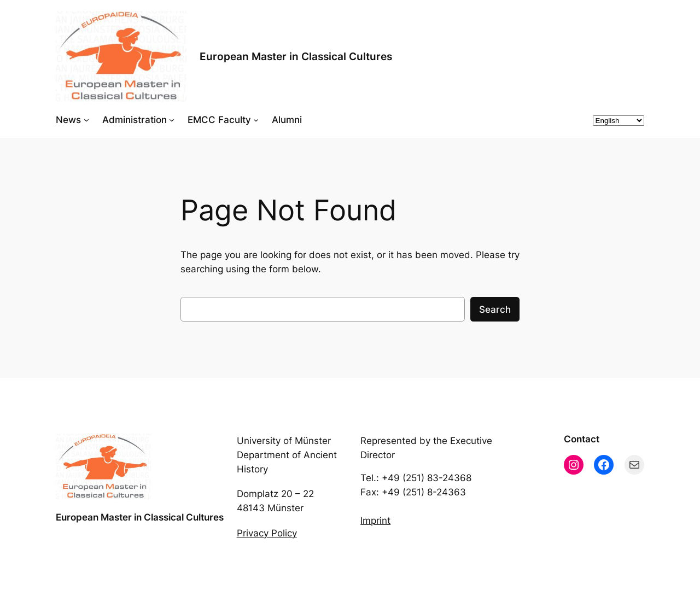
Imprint (375, 521)
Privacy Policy (267, 533)
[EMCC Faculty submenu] (256, 120)
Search (495, 309)
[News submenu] (86, 120)
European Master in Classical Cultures (296, 56)
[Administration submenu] (172, 120)
